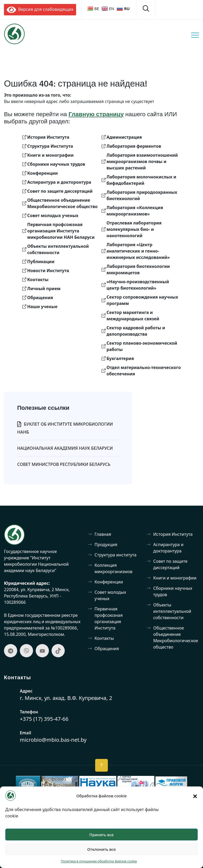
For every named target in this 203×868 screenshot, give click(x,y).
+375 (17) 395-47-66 (44, 719)
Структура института (116, 555)
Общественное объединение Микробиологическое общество (176, 637)
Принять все (101, 835)
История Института (173, 534)
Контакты (104, 638)
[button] (195, 796)
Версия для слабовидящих (40, 9)
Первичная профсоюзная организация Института (109, 618)
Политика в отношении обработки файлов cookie (99, 861)
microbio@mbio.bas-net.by (53, 740)
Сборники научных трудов (173, 591)
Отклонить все (101, 849)
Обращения (107, 649)
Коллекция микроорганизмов (114, 568)
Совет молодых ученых (110, 595)
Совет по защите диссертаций (170, 564)
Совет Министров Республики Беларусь (64, 464)
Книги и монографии (175, 578)
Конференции (109, 582)
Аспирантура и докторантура (168, 548)
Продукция (106, 545)
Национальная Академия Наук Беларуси (65, 448)
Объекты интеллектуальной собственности (172, 611)
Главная (103, 534)
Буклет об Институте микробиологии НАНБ (65, 428)
